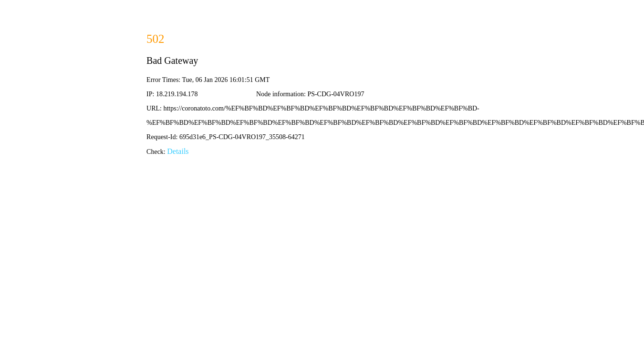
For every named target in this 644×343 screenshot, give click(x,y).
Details (178, 151)
